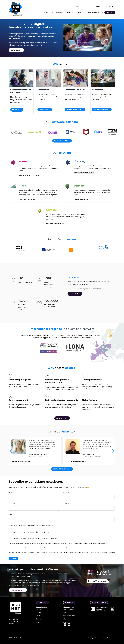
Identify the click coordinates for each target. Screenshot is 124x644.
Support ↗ (99, 6)
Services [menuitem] (39, 622)
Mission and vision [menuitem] (69, 616)
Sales (79, 12)
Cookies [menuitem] (98, 638)
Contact (110, 12)
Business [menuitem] (39, 619)
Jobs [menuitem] (65, 619)
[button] (113, 451)
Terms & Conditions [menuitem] (109, 638)
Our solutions (48, 12)
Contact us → (75, 294)
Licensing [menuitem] (39, 613)
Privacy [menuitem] (91, 638)
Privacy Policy (63, 547)
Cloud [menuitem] (38, 616)
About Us (70, 12)
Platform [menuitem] (39, 609)
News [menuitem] (65, 613)
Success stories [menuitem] (68, 609)
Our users (60, 12)
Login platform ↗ (94, 12)
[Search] (84, 7)
